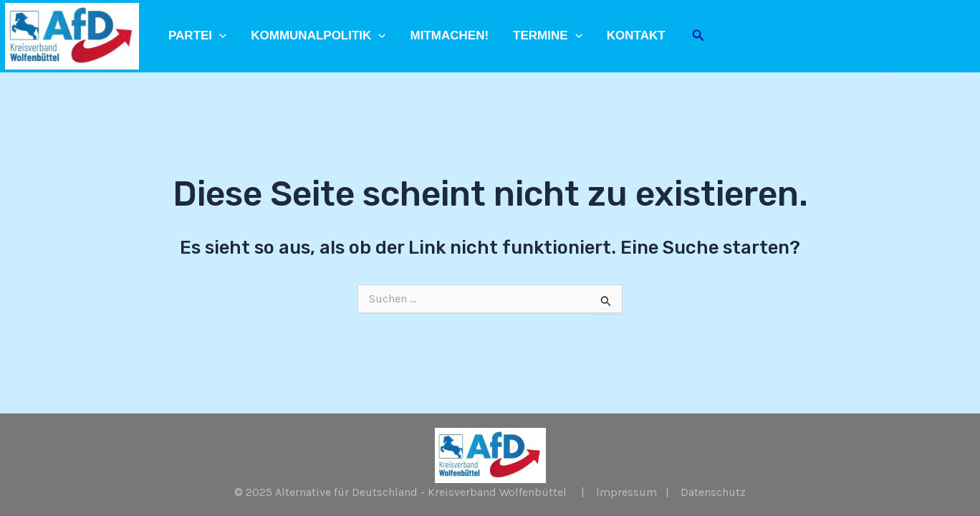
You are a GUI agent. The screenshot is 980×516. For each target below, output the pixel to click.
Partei (197, 36)
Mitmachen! (450, 35)
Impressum (626, 492)
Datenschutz (713, 492)
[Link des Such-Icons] (698, 36)
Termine (548, 36)
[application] (219, 36)
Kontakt (636, 35)
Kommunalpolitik (318, 36)
